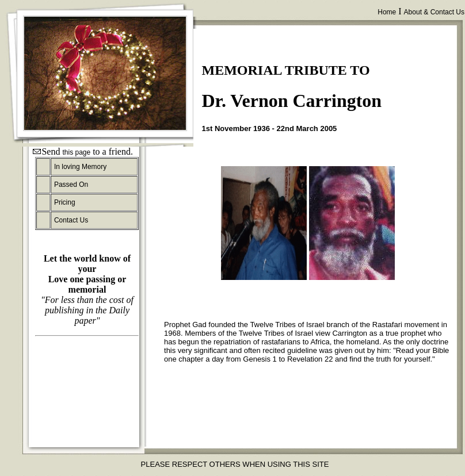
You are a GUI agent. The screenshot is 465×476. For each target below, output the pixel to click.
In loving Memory (80, 167)
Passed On (71, 185)
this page (76, 152)
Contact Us (71, 220)
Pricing (65, 202)
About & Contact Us (434, 12)
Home (387, 12)
